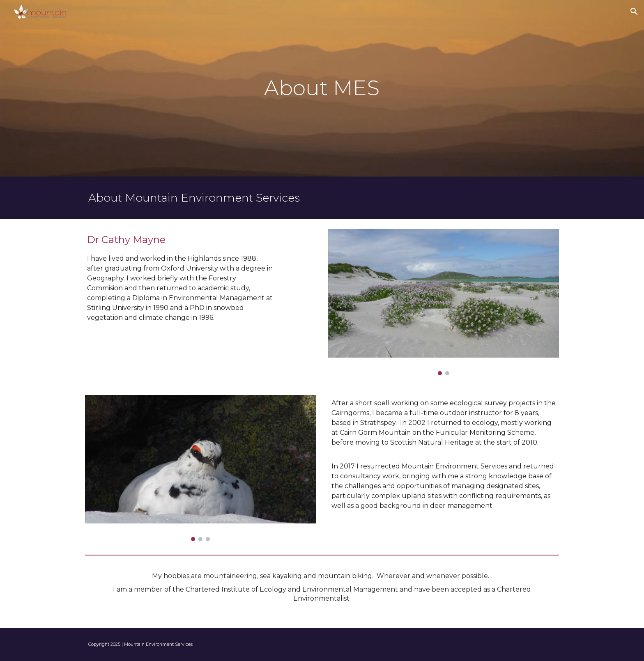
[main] (322, 88)
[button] (634, 11)
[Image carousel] (444, 302)
